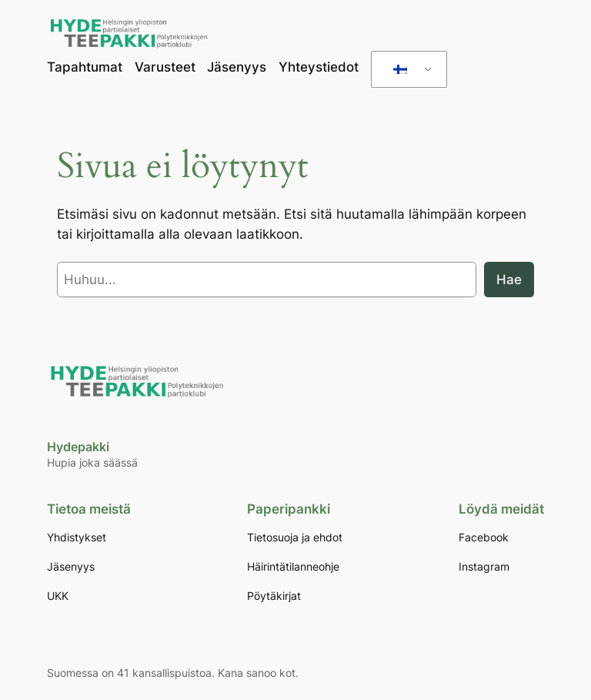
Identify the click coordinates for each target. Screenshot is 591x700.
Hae (509, 280)
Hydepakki (78, 447)
